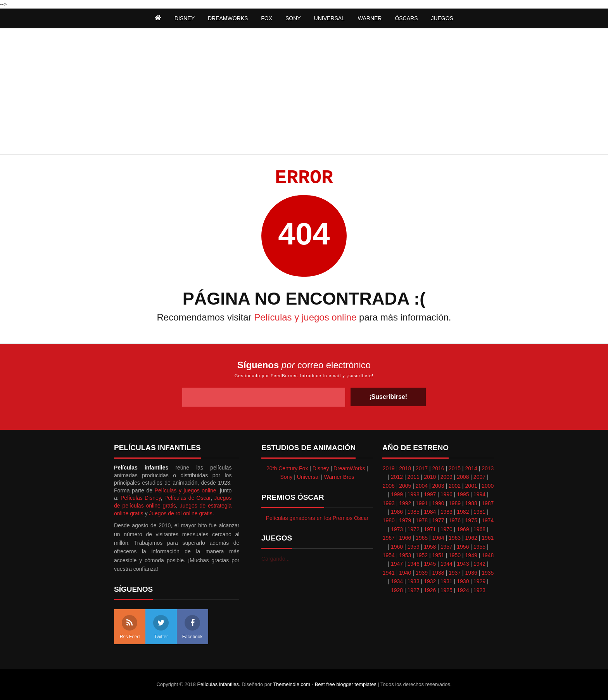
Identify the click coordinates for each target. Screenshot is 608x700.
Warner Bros (339, 477)
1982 (463, 512)
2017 (422, 468)
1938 (438, 573)
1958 (430, 547)
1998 (414, 494)
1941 (389, 573)
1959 (414, 547)
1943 (463, 564)
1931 (446, 581)
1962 (471, 538)
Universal (308, 477)
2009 (446, 477)
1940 (405, 573)
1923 (479, 590)
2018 (405, 468)
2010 (430, 477)
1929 (479, 581)
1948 (488, 555)
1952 (422, 555)
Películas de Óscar (187, 498)
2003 (438, 486)
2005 (405, 486)
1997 (430, 494)
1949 (471, 555)
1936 (471, 573)
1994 (479, 494)
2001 (471, 486)
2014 (471, 468)
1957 (446, 547)
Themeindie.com (292, 684)
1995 (463, 494)
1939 (422, 573)
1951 (438, 555)
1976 (455, 520)
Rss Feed (130, 627)
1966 (405, 538)
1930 (463, 581)
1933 (414, 581)
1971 (430, 529)
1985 (414, 512)
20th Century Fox (287, 468)
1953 (405, 555)
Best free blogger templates (346, 684)
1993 (389, 503)
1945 (430, 564)
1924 (463, 590)
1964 (438, 538)
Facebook (193, 627)
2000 (488, 486)
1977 (438, 520)
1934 (397, 581)
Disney (321, 468)
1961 (488, 538)
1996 (446, 494)
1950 (455, 555)
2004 (422, 486)
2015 (455, 468)
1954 (389, 555)
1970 (446, 529)
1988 (471, 503)
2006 (389, 486)
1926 (430, 590)
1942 (479, 564)
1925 (446, 590)
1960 (397, 547)
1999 (397, 494)
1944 (446, 564)
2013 (488, 468)
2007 (479, 477)
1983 (446, 512)
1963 (455, 538)
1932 (430, 581)
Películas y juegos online (305, 317)
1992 (405, 503)
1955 (479, 547)
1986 (397, 512)
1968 (479, 529)
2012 (397, 477)
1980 (389, 520)
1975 (471, 520)
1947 (397, 564)
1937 (455, 573)
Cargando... (275, 559)
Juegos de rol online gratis (180, 513)
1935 (488, 573)
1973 (397, 529)
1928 (397, 590)
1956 (463, 547)
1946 (414, 564)
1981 (479, 512)
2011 (414, 477)
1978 (422, 520)
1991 (422, 503)
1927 (414, 590)
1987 (488, 503)
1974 (488, 520)
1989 (455, 503)
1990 (438, 503)
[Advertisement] (304, 92)
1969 (463, 529)
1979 (405, 520)
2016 (438, 468)
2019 (389, 468)
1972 (414, 529)
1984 (430, 512)
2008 (463, 477)
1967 (389, 538)
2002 (455, 486)
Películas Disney (141, 498)
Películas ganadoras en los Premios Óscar (317, 518)
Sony (286, 477)
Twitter (161, 627)
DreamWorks (349, 468)
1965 (422, 538)
